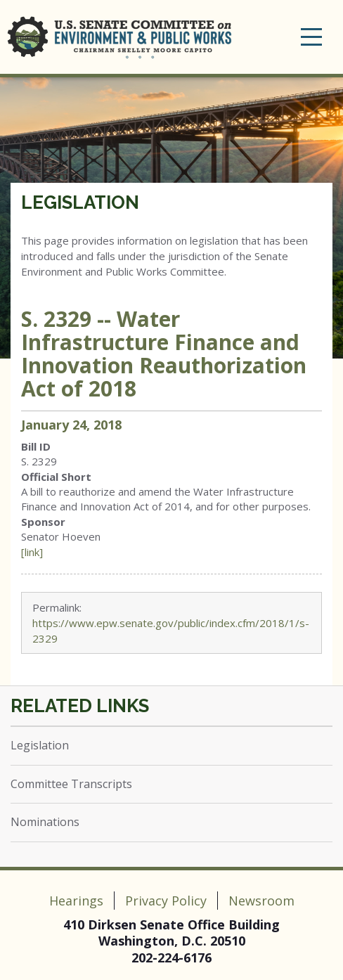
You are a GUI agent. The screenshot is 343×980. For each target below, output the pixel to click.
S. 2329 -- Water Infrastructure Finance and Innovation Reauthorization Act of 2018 (164, 354)
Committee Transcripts (71, 784)
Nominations (45, 822)
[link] (32, 552)
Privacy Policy (166, 901)
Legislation (80, 202)
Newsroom (261, 901)
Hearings (76, 901)
